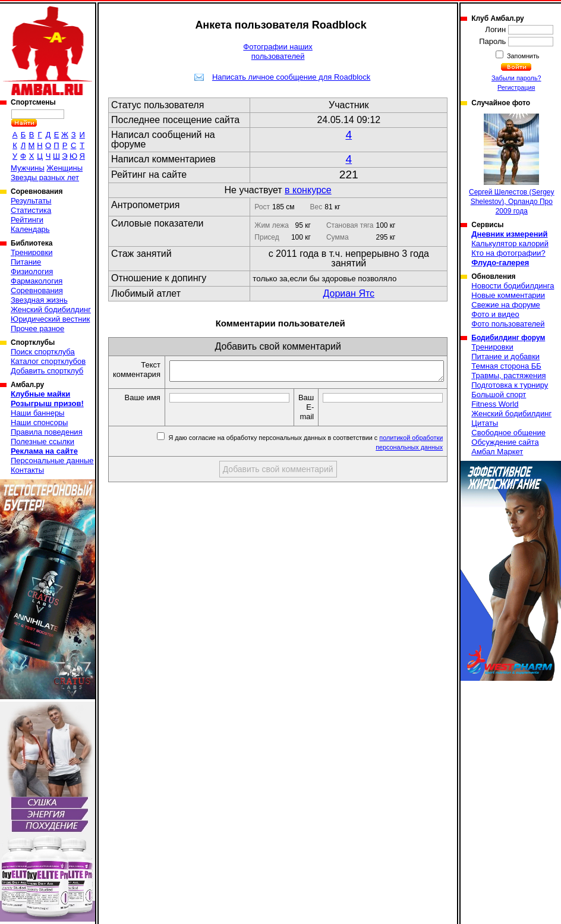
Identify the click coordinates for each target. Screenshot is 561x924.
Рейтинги (27, 220)
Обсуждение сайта (505, 442)
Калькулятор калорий (510, 243)
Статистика (31, 210)
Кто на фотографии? (508, 253)
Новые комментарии (508, 295)
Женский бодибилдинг (51, 309)
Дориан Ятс (349, 293)
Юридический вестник (50, 319)
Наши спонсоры (39, 422)
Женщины (64, 168)
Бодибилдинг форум (508, 338)
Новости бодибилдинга (513, 286)
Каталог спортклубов (48, 361)
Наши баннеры (37, 413)
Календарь (30, 229)
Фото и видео (495, 314)
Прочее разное (37, 329)
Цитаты (485, 423)
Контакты (27, 470)
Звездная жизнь (39, 300)
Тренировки (31, 252)
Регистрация (516, 87)
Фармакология (37, 281)
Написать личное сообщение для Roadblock (291, 77)
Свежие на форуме (506, 305)
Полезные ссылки (42, 441)
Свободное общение (508, 433)
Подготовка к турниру (510, 385)
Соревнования (37, 290)
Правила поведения (47, 432)
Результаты (31, 201)
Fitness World (495, 404)
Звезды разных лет (45, 177)
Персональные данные (52, 461)
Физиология (32, 271)
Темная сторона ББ (506, 366)
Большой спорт (499, 395)
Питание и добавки (505, 356)
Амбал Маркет (497, 452)
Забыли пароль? (516, 78)
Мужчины (28, 168)
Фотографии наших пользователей (278, 51)
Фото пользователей (508, 324)
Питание (26, 262)
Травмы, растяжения (508, 375)
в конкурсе (308, 190)
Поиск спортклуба (43, 352)
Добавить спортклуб (47, 371)
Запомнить (522, 56)
